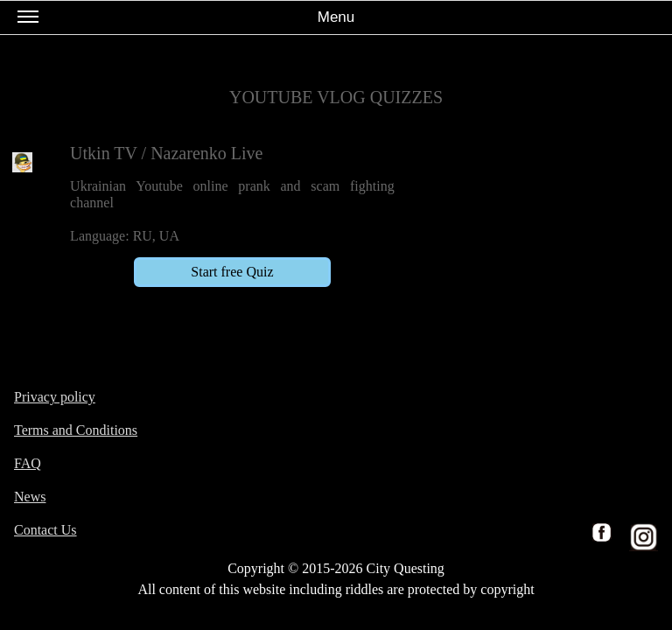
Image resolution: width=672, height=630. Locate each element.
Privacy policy (55, 397)
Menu (186, 21)
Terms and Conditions (76, 430)
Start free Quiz (232, 272)
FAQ (28, 463)
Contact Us (45, 530)
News (30, 497)
